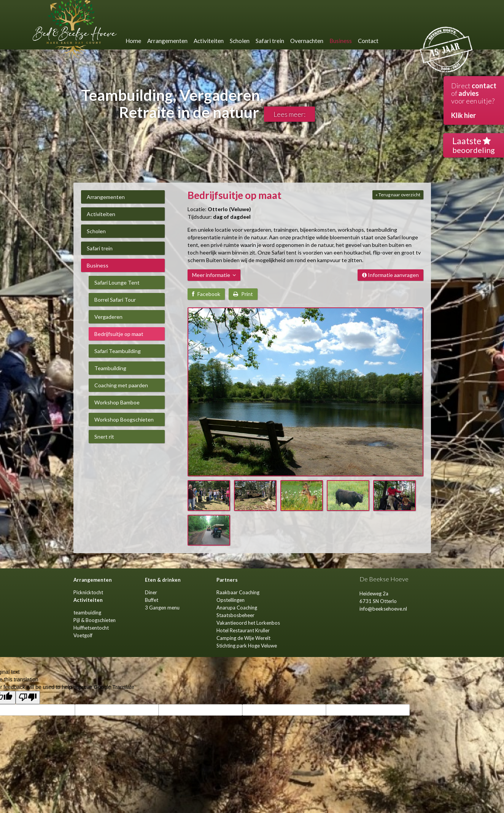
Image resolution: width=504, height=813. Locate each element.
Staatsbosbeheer (235, 615)
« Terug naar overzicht (398, 195)
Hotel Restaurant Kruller (243, 630)
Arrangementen (106, 197)
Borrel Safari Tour (115, 300)
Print (243, 294)
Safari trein (100, 248)
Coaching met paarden (121, 385)
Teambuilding (110, 368)
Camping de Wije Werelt (243, 638)
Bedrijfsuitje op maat (119, 334)
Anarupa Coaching (237, 608)
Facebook (206, 294)
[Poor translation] (28, 698)
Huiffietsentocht (91, 628)
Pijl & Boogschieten (95, 620)
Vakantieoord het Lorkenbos (248, 623)
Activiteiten (101, 214)
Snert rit (104, 437)
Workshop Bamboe (117, 402)
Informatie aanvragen (390, 275)
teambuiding (87, 613)
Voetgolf (83, 635)
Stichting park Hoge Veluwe (247, 646)
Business (98, 265)
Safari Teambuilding (118, 351)
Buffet (152, 600)
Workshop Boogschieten (124, 419)
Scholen (96, 231)
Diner (151, 592)
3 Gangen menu (162, 608)
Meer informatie (214, 275)
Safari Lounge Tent (117, 282)
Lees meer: (289, 114)
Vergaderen (108, 317)
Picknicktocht (88, 592)
